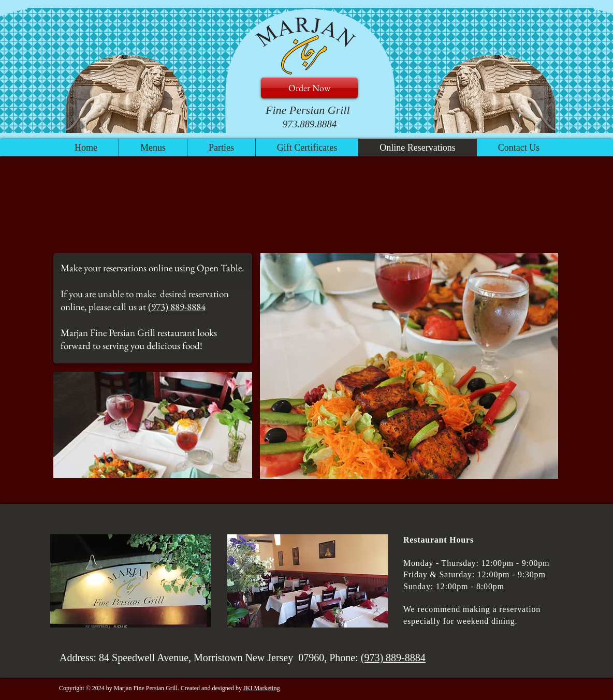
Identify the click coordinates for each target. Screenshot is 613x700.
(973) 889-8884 (177, 307)
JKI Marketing (261, 688)
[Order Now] (309, 88)
